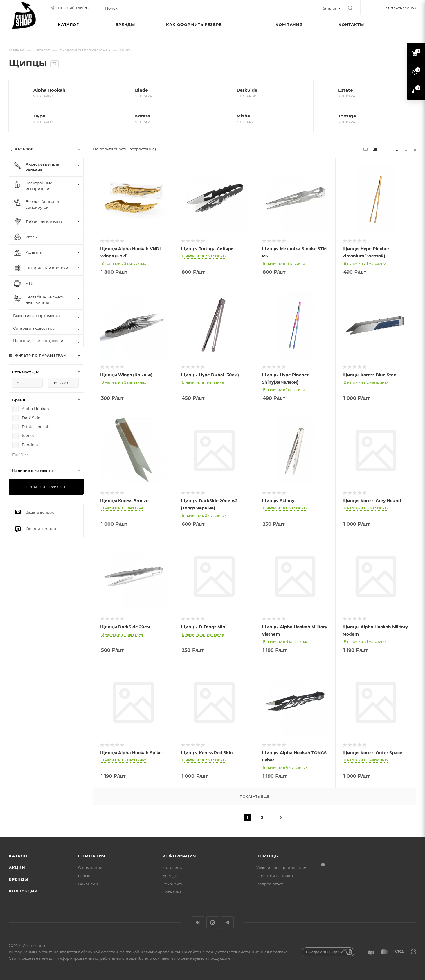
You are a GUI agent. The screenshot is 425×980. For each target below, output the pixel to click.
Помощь (267, 856)
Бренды (19, 879)
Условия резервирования (282, 868)
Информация (179, 856)
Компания (92, 856)
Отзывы (86, 876)
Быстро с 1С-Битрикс (325, 952)
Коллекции (23, 891)
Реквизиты (173, 884)
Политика (172, 892)
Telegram (227, 923)
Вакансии (88, 884)
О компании (90, 868)
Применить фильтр (46, 487)
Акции (17, 868)
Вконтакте (198, 923)
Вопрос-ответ (270, 884)
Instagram (213, 923)
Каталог (19, 856)
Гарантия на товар (275, 876)
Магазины (172, 868)
